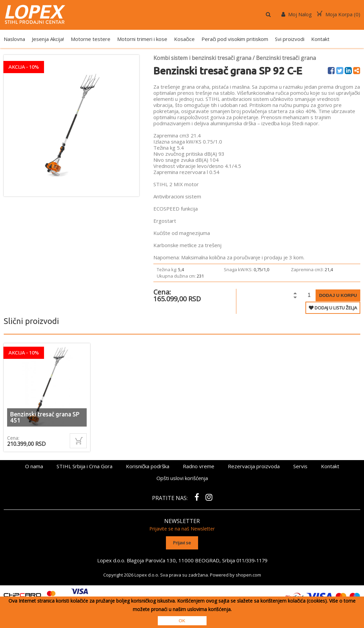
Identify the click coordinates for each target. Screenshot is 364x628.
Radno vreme (199, 466)
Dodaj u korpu (338, 295)
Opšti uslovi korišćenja (182, 478)
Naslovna (14, 39)
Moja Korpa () (339, 14)
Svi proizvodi (290, 39)
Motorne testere (91, 39)
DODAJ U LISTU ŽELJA (333, 308)
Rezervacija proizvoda (254, 466)
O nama (34, 466)
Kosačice (184, 39)
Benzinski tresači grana (286, 58)
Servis (300, 466)
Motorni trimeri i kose (142, 39)
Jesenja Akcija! (48, 39)
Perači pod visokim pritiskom (235, 39)
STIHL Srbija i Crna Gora (84, 466)
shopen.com (248, 574)
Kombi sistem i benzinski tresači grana (202, 58)
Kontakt (320, 39)
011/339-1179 (252, 560)
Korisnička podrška (148, 466)
